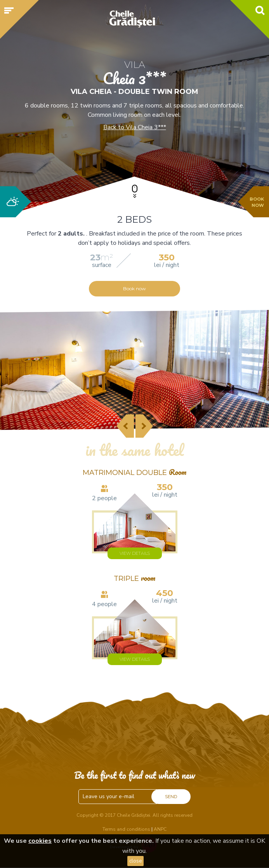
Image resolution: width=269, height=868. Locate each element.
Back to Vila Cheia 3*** (135, 127)
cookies (40, 841)
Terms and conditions (126, 829)
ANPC (160, 829)
